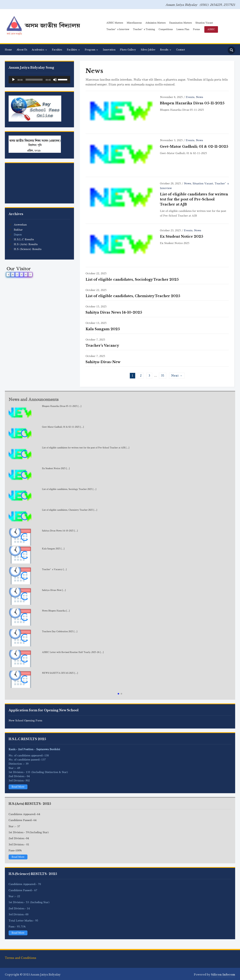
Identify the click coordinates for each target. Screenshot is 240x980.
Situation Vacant (204, 23)
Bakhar (18, 230)
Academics (38, 50)
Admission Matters (155, 23)
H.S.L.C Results (24, 239)
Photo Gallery (128, 50)
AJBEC (211, 29)
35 (163, 376)
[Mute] (55, 80)
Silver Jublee (148, 50)
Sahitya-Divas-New (103, 362)
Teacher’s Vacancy (102, 346)
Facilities (72, 50)
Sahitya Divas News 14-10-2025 (114, 312)
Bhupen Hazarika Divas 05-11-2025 (192, 103)
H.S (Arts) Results (26, 244)
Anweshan (20, 225)
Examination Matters (180, 23)
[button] (118, 694)
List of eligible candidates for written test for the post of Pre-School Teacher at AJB (194, 199)
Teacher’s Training (144, 29)
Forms (196, 29)
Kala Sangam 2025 (103, 329)
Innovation (109, 50)
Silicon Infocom (223, 975)
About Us (22, 50)
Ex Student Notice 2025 (182, 237)
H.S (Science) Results (28, 249)
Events (190, 97)
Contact (181, 50)
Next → (177, 376)
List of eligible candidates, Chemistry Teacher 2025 (133, 296)
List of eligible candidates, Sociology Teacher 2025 (132, 280)
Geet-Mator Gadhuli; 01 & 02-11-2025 (194, 147)
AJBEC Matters (115, 23)
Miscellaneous (134, 23)
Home (8, 50)
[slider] (34, 80)
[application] (39, 80)
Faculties (57, 50)
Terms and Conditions (21, 958)
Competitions (166, 29)
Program (90, 50)
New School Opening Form (25, 720)
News (199, 97)
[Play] (13, 80)
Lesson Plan (183, 29)
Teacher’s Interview (118, 29)
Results (164, 50)
